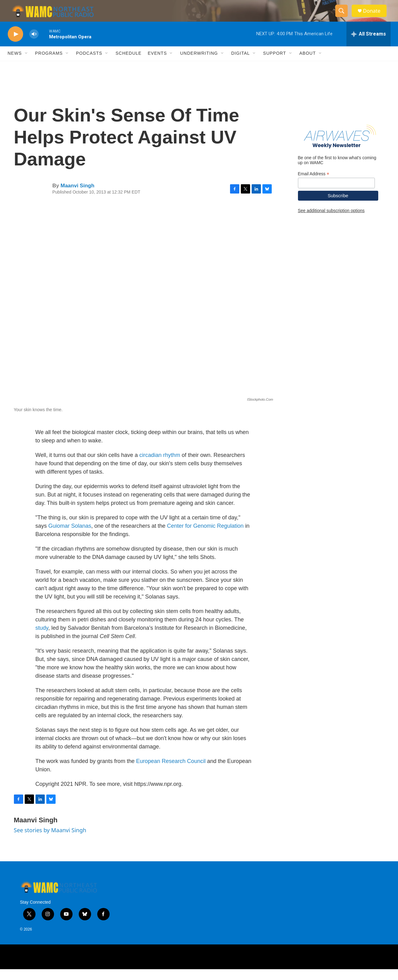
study (42, 639)
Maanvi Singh (78, 196)
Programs (49, 64)
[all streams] (369, 45)
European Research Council (171, 772)
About (308, 64)
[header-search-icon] (344, 16)
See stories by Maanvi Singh (50, 841)
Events (157, 64)
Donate (375, 16)
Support (274, 64)
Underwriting (199, 64)
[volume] (34, 45)
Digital (241, 64)
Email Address (314, 185)
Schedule (128, 64)
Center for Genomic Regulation (205, 537)
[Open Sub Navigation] (27, 64)
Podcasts (89, 64)
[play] (15, 45)
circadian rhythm (160, 466)
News (15, 64)
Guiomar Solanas (70, 537)
